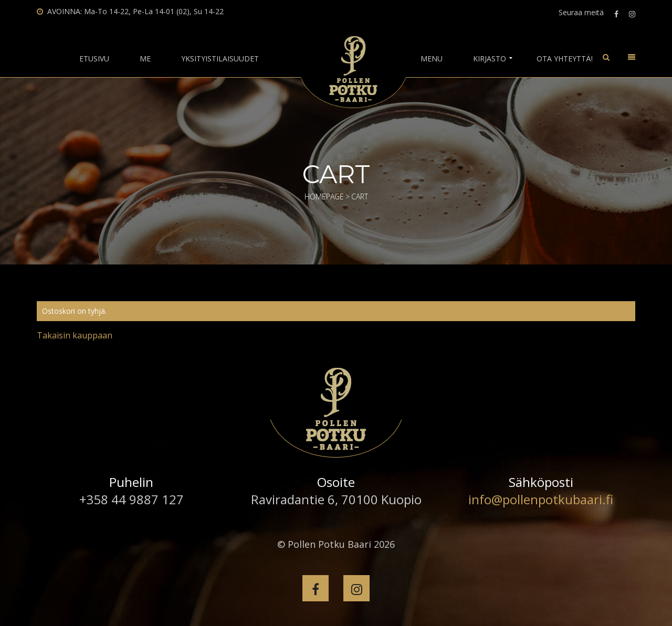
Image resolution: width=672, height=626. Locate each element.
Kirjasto (490, 59)
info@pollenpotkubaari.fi (541, 499)
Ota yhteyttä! (565, 59)
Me (145, 59)
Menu (432, 59)
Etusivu (94, 59)
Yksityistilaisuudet (220, 59)
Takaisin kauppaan (75, 335)
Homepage (324, 197)
